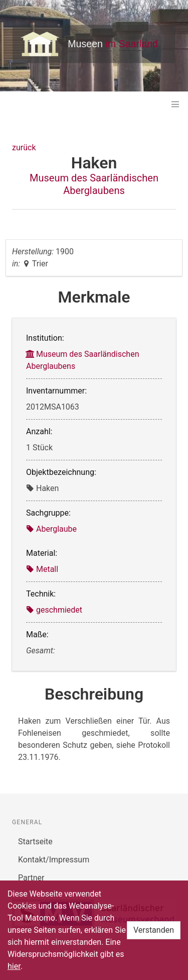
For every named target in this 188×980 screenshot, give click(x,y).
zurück (24, 148)
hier (14, 966)
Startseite (35, 842)
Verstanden (154, 930)
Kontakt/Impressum (54, 860)
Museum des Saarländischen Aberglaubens (94, 184)
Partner (31, 878)
